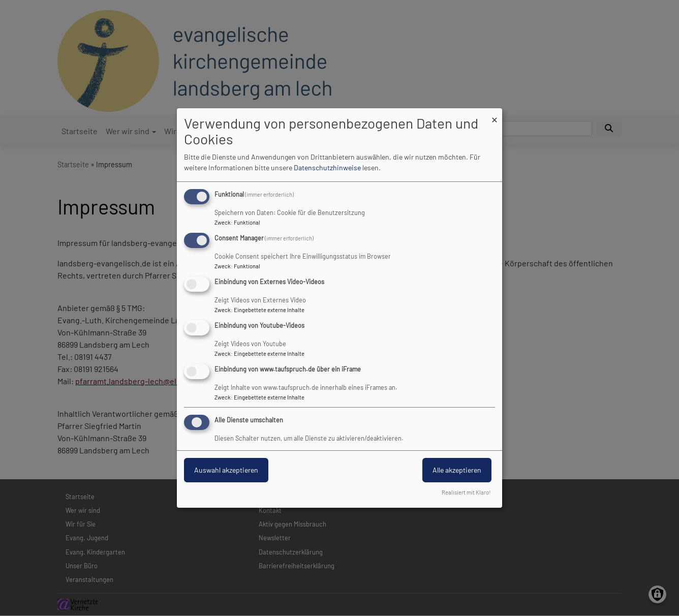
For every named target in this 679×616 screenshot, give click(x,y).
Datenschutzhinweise (327, 167)
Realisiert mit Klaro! (466, 492)
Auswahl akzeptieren (226, 470)
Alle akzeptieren (457, 470)
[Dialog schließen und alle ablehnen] (495, 115)
